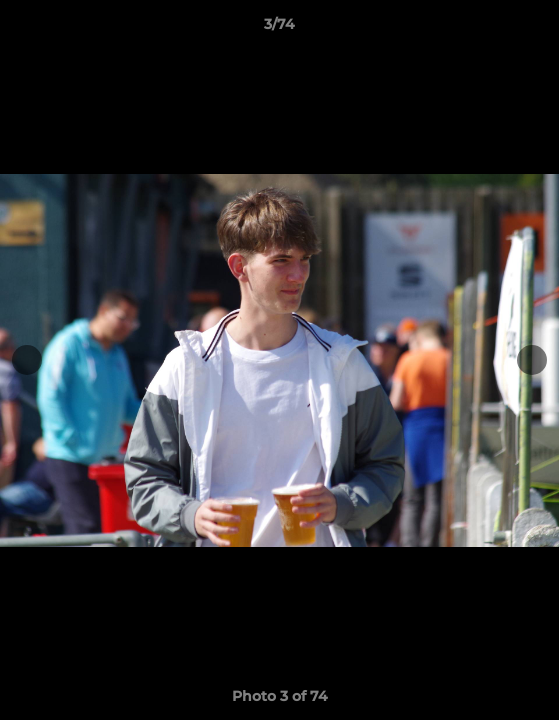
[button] (535, 29)
